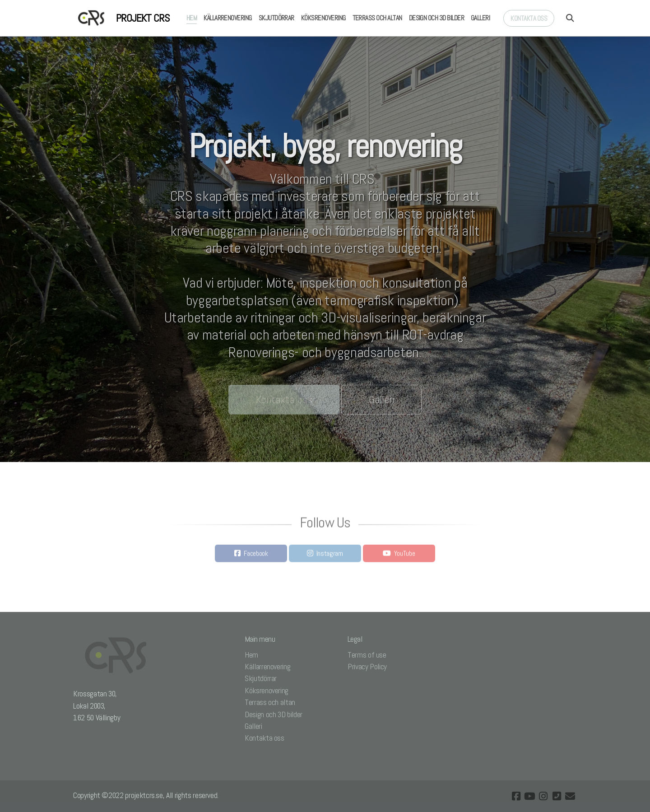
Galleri (382, 402)
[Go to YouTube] (529, 796)
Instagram (330, 556)
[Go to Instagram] (543, 796)
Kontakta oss (284, 402)
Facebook (256, 556)
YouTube (405, 556)
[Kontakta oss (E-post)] (570, 796)
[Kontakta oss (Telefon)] (557, 796)
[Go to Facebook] (516, 796)
